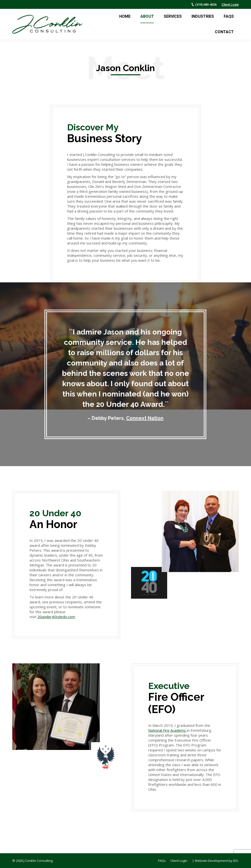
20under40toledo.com (56, 617)
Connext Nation (145, 418)
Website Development (211, 861)
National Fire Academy (168, 730)
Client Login (230, 5)
